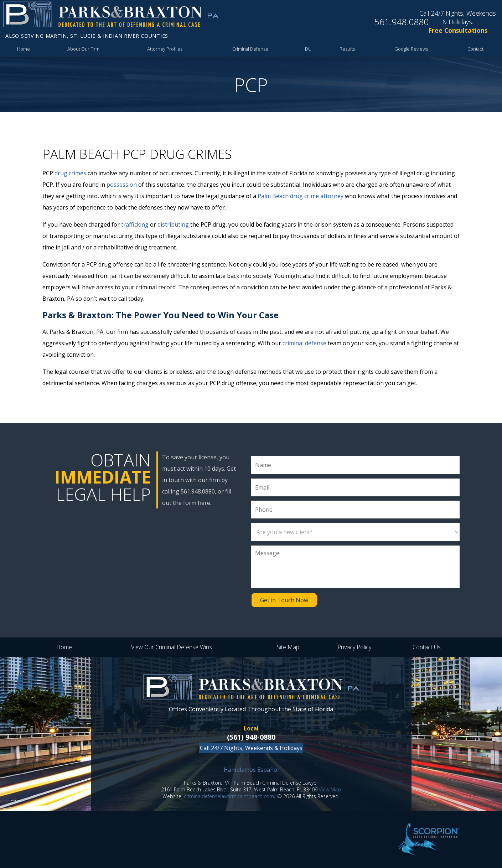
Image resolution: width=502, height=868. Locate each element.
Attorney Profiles (165, 49)
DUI (309, 49)
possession (122, 185)
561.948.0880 (402, 22)
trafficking (135, 224)
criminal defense (304, 343)
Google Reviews (411, 49)
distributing (173, 224)
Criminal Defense (250, 49)
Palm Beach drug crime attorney (301, 196)
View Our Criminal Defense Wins (172, 647)
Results (347, 49)
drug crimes (70, 173)
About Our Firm (83, 49)
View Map (330, 789)
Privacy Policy (354, 647)
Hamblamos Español (251, 770)
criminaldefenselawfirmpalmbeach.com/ (230, 796)
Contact (475, 49)
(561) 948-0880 (251, 737)
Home (24, 49)
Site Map (288, 647)
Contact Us (427, 647)
